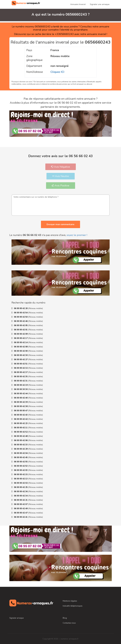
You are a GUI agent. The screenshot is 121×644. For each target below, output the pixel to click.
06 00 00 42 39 (21, 402)
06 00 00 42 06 (21, 440)
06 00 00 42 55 (21, 462)
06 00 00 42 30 (21, 355)
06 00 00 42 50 (21, 317)
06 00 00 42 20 (21, 308)
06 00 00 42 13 (21, 479)
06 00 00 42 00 (21, 351)
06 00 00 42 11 (21, 428)
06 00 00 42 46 (21, 321)
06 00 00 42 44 (21, 394)
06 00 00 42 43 (21, 415)
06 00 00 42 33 (21, 445)
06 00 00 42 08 (21, 347)
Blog (65, 618)
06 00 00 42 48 (21, 436)
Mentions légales (70, 601)
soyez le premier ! (77, 235)
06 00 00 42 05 (21, 325)
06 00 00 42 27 (21, 359)
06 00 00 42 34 (21, 496)
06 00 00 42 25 (21, 487)
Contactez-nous (69, 623)
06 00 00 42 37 (21, 372)
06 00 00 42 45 (21, 457)
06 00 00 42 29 (21, 449)
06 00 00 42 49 (21, 509)
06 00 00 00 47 (21, 411)
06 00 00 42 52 (21, 432)
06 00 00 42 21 (21, 500)
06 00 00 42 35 (21, 377)
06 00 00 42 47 (21, 513)
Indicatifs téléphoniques (73, 606)
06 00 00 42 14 (21, 342)
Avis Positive (61, 186)
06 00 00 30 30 (21, 389)
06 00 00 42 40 (21, 398)
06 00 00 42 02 (21, 483)
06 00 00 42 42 (21, 419)
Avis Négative (61, 167)
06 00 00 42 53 (21, 466)
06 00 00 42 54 (21, 313)
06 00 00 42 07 (21, 504)
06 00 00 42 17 (21, 338)
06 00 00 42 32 (21, 368)
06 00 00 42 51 (21, 364)
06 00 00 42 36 (21, 491)
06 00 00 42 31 (21, 381)
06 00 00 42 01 (21, 330)
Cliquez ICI (57, 72)
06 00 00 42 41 (21, 517)
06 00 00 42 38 (21, 406)
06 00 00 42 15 (21, 474)
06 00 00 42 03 (21, 470)
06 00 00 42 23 (21, 423)
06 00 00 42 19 (21, 385)
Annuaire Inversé (78, 4)
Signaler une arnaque (100, 4)
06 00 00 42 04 (21, 453)
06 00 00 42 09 (21, 334)
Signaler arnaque (16, 618)
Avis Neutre (61, 176)
